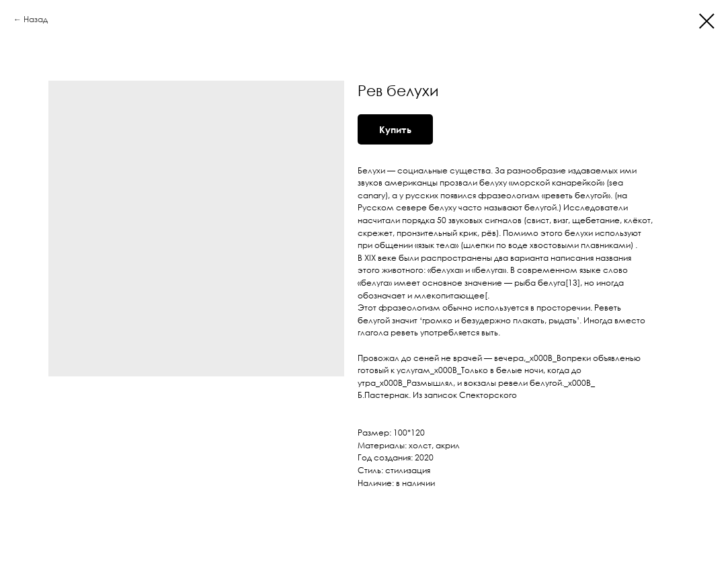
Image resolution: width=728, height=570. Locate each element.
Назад (36, 19)
